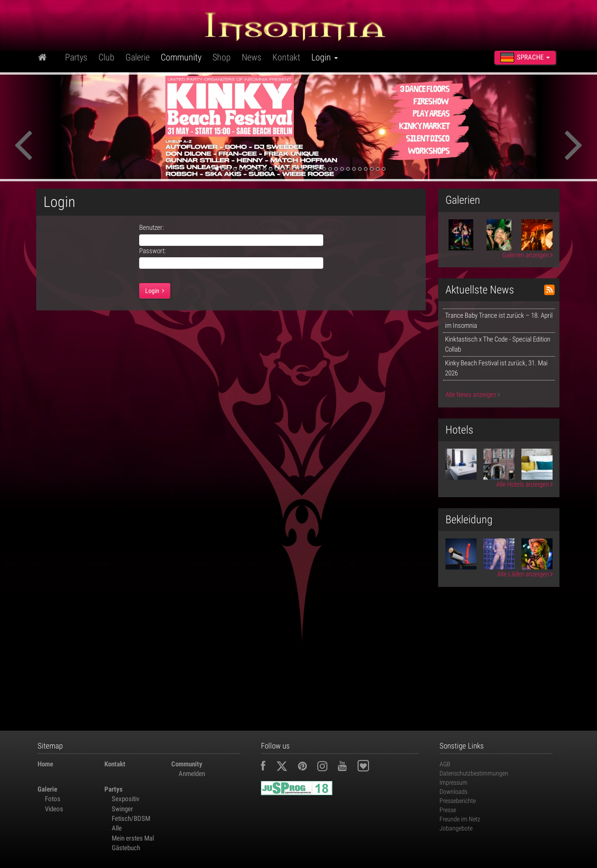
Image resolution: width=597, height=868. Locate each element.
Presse (448, 810)
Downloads (453, 792)
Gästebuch (126, 848)
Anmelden (192, 774)
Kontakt (286, 57)
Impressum (453, 782)
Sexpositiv (125, 799)
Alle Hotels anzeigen (524, 484)
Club (106, 57)
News (252, 57)
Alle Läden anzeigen (525, 574)
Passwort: (152, 251)
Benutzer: (152, 228)
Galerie (138, 57)
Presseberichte (458, 801)
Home (45, 764)
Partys (76, 57)
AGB (445, 764)
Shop (222, 57)
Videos (54, 809)
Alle (117, 828)
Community (181, 57)
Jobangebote (456, 828)
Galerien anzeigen (527, 255)
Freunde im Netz (460, 819)
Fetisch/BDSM (131, 819)
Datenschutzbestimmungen (474, 773)
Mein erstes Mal (133, 838)
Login (325, 57)
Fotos (53, 799)
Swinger (122, 809)
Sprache (525, 57)
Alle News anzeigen (473, 395)
